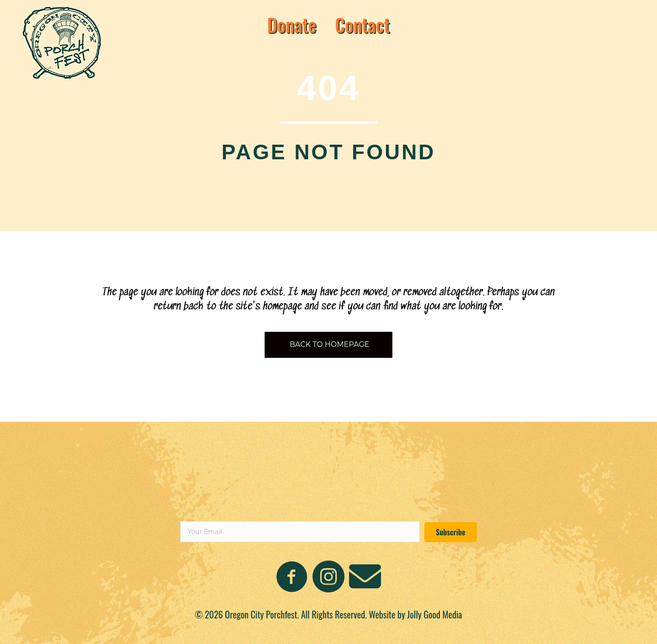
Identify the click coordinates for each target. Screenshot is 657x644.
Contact (362, 25)
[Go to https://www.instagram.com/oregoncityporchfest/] (328, 577)
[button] (451, 532)
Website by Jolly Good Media (415, 614)
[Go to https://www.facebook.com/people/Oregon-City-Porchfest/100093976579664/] (292, 577)
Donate (292, 25)
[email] (300, 532)
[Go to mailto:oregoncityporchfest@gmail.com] (365, 576)
